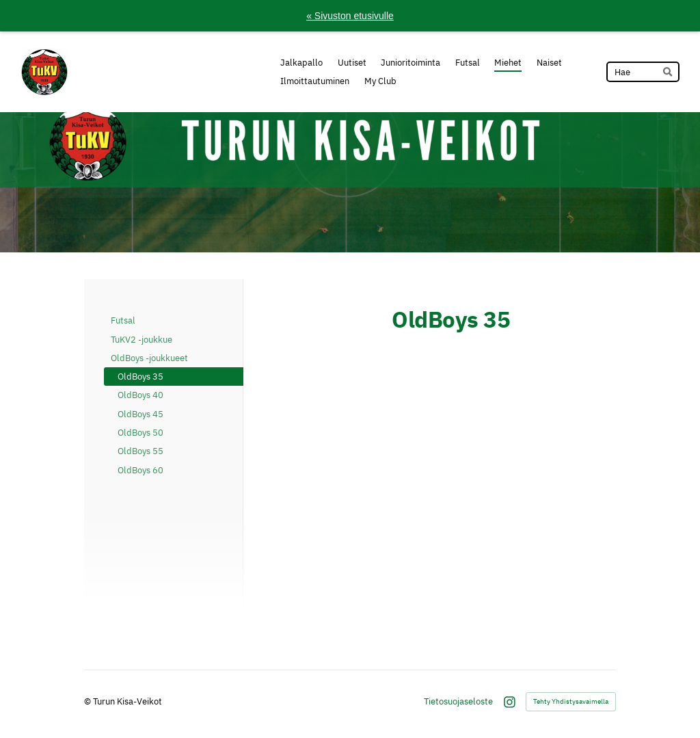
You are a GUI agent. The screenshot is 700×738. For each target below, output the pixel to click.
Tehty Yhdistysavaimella (571, 701)
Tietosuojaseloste (458, 701)
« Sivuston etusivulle (350, 16)
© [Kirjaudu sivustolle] (89, 701)
